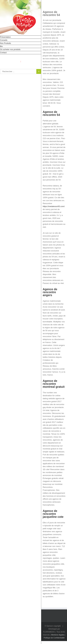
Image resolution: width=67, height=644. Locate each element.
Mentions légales (58, 635)
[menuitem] (21, 37)
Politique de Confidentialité (54, 638)
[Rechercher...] (18, 71)
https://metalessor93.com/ (54, 206)
